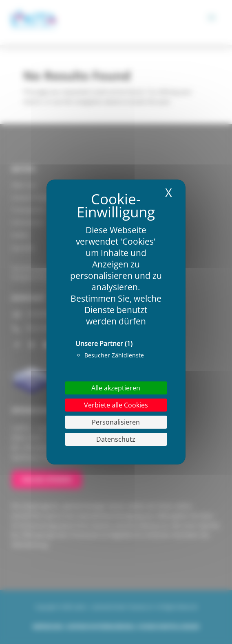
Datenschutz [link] (116, 439)
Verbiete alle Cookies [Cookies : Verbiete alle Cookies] (116, 405)
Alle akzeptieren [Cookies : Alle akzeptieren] (116, 388)
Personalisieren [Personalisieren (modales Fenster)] (116, 422)
